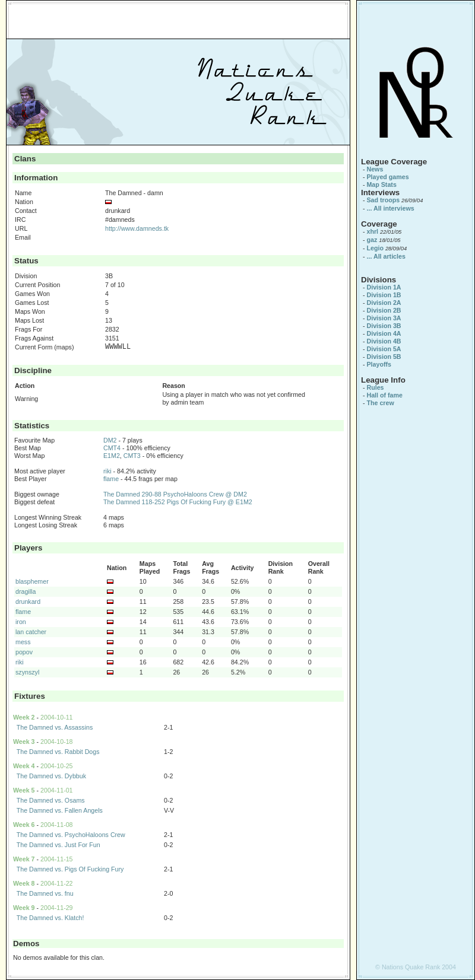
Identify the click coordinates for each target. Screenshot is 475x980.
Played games (387, 177)
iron (21, 622)
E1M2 (112, 456)
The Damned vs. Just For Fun (58, 845)
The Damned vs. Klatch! (50, 918)
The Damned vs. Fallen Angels (60, 810)
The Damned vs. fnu (45, 893)
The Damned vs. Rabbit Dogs (58, 752)
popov (24, 652)
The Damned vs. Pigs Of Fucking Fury (70, 869)
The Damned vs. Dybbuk (51, 776)
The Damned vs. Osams (51, 800)
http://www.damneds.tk (137, 228)
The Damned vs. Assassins (55, 727)
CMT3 (132, 456)
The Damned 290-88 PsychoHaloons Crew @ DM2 (175, 494)
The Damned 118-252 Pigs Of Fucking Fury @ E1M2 (178, 502)
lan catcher (31, 632)
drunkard (28, 602)
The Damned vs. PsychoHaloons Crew (71, 835)
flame (111, 479)
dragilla (26, 591)
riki (107, 471)
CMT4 (112, 448)
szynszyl (27, 672)
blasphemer (32, 581)
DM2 (110, 440)
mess (23, 642)
